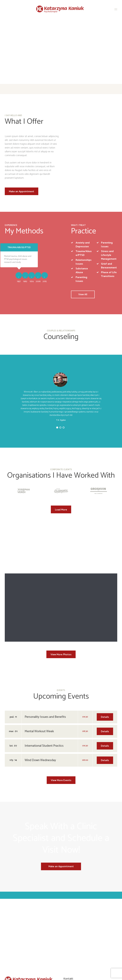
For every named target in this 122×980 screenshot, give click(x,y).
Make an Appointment (22, 192)
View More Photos (61, 602)
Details (105, 665)
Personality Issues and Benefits (45, 665)
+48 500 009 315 (75, 932)
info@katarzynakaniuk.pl (79, 941)
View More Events (61, 728)
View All (83, 294)
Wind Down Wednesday (40, 708)
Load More (61, 510)
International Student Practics (44, 693)
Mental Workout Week (39, 679)
